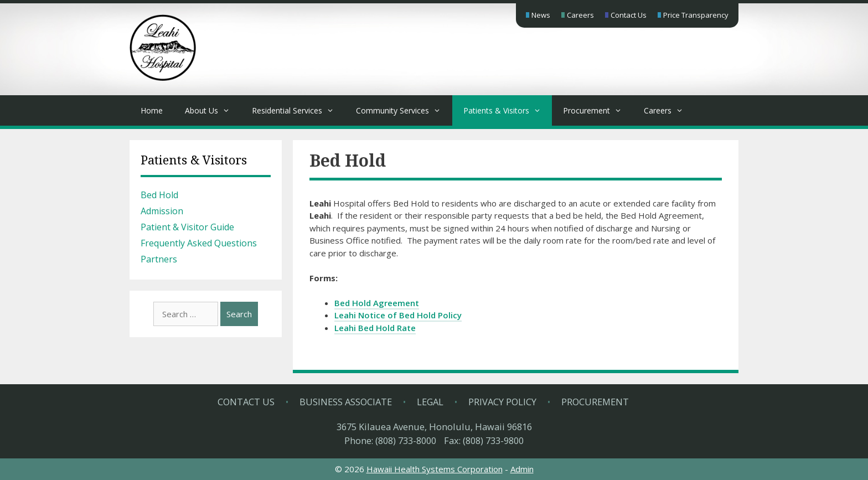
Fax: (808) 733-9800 (484, 440)
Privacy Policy (502, 402)
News (541, 15)
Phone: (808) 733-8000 (390, 440)
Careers (580, 15)
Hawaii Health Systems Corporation (435, 469)
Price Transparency (696, 15)
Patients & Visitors (508, 110)
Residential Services (298, 110)
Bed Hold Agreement (377, 303)
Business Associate (346, 402)
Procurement (598, 110)
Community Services (404, 110)
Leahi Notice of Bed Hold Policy (398, 315)
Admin (522, 469)
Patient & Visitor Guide (187, 227)
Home (152, 110)
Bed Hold (159, 195)
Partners (159, 259)
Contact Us (629, 15)
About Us (213, 110)
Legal (430, 402)
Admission (162, 211)
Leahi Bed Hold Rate (375, 328)
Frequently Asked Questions (199, 243)
